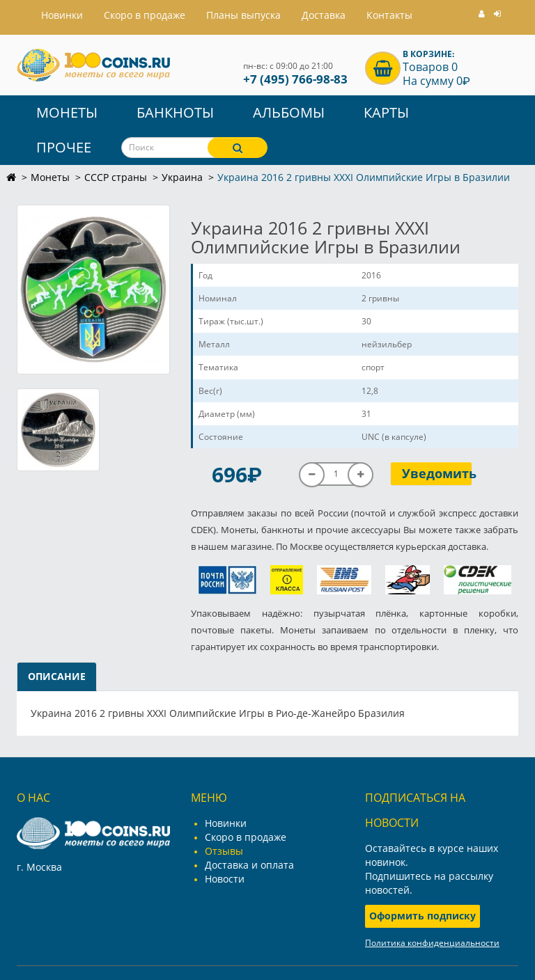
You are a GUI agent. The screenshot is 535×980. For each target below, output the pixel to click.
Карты (386, 112)
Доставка (324, 15)
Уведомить (437, 473)
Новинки (226, 823)
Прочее (64, 147)
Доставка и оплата (249, 865)
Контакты (389, 15)
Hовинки (62, 15)
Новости (225, 879)
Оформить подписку (422, 916)
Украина (182, 177)
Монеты (67, 112)
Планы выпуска (243, 15)
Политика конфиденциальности (432, 943)
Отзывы (224, 851)
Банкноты (175, 112)
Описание (57, 676)
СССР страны (116, 177)
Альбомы (289, 112)
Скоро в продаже (145, 15)
